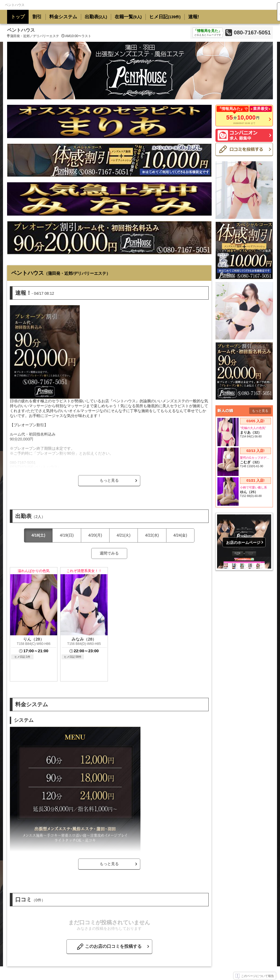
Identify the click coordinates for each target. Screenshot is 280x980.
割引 (37, 17)
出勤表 (96, 17)
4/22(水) (152, 535)
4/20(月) (95, 535)
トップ (18, 17)
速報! (194, 17)
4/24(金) (180, 535)
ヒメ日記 (165, 17)
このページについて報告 (255, 976)
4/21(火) (124, 535)
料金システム (63, 17)
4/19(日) (67, 535)
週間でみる (109, 553)
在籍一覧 (128, 17)
